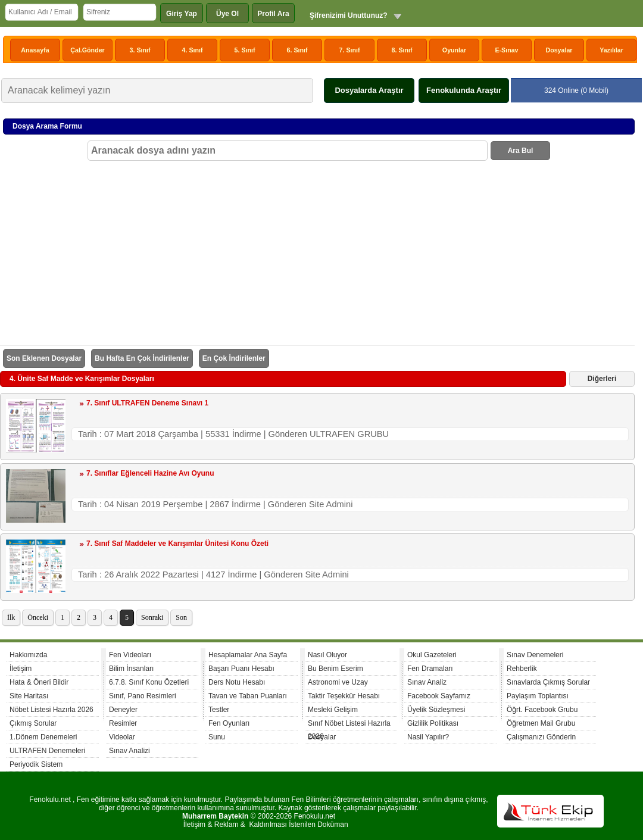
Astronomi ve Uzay (338, 682)
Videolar (122, 737)
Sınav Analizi (129, 751)
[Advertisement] (319, 250)
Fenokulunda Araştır (464, 90)
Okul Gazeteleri (432, 655)
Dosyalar (559, 50)
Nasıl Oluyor (327, 655)
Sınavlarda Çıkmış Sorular (548, 682)
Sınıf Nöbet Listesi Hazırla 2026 (349, 725)
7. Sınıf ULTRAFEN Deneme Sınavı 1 (147, 403)
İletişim (21, 669)
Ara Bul (521, 151)
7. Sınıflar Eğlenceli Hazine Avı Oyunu (150, 473)
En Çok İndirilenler (234, 358)
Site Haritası (29, 696)
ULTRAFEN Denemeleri (47, 751)
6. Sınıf (297, 50)
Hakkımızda (28, 655)
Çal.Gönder (87, 50)
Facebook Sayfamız (439, 696)
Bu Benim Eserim (335, 669)
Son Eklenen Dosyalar (44, 358)
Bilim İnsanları (131, 669)
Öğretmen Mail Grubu (541, 723)
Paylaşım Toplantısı (538, 696)
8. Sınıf (402, 50)
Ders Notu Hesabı (237, 682)
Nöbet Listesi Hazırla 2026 (51, 710)
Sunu (217, 737)
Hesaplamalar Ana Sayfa (248, 655)
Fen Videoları (130, 655)
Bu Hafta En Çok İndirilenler (142, 358)
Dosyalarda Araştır (369, 90)
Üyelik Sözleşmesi (436, 710)
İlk (11, 617)
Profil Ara (273, 14)
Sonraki (152, 617)
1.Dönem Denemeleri (43, 737)
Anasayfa (35, 50)
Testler (219, 710)
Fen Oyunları (229, 723)
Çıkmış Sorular (33, 723)
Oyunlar (454, 50)
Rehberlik (522, 669)
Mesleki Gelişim (333, 710)
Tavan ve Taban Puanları (248, 696)
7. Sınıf (350, 50)
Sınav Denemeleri (535, 655)
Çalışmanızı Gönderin (541, 737)
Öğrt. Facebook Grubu (542, 710)
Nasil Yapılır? (428, 737)
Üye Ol (227, 14)
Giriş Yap (182, 14)
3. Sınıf (140, 50)
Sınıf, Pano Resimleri (143, 696)
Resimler (123, 723)
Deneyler (123, 710)
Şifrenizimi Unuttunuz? (349, 15)
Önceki (38, 617)
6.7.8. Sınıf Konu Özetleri (149, 682)
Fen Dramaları (430, 669)
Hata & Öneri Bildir (39, 682)
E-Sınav (506, 50)
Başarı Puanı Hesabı (241, 669)
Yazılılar (611, 50)
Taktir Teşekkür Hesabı (344, 696)
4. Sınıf (193, 50)
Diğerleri (602, 379)
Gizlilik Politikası (433, 723)
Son (181, 617)
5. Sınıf (245, 50)
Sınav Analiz (427, 682)
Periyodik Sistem (36, 764)
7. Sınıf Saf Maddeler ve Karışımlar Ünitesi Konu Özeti (177, 544)
